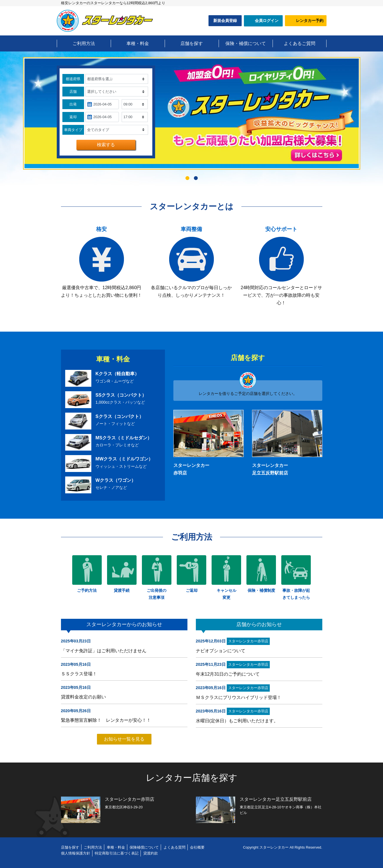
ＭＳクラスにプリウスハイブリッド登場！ (239, 697)
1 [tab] (187, 179)
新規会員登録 (225, 21)
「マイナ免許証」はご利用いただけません (104, 651)
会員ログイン (267, 21)
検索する (106, 145)
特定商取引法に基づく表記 (117, 853)
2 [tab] (196, 179)
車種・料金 (116, 847)
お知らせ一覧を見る (124, 739)
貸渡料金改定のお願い (83, 697)
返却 (73, 117)
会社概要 (197, 847)
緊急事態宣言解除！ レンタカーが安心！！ (106, 720)
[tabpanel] (192, 113)
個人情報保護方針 (76, 853)
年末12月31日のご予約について (228, 674)
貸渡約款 (151, 853)
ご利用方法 (93, 847)
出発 (73, 104)
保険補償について (144, 847)
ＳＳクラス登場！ (79, 674)
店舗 (73, 92)
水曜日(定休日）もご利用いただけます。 (237, 721)
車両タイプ (73, 130)
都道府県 (73, 79)
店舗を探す (70, 847)
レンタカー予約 (310, 21)
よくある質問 (174, 847)
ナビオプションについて (221, 651)
